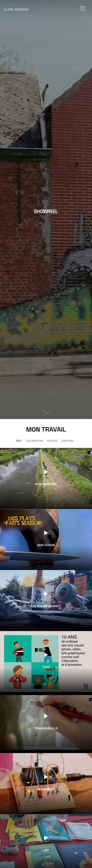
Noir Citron (46, 545)
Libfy (46, 850)
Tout (19, 441)
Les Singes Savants (46, 606)
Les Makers (46, 789)
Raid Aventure (46, 484)
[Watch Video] (46, 472)
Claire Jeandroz (16, 9)
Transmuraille (46, 728)
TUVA (46, 667)
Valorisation (34, 441)
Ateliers (52, 441)
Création (67, 441)
